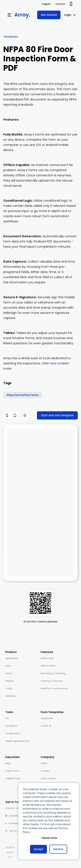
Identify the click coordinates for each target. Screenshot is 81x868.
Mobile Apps (47, 658)
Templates (11, 37)
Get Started (49, 15)
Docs (8, 666)
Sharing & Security (52, 681)
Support (46, 4)
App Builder (12, 658)
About (44, 763)
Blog (8, 763)
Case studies (48, 778)
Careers (45, 771)
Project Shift (12, 771)
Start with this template (57, 415)
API (7, 718)
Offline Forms (48, 666)
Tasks (9, 688)
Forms (9, 673)
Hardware (11, 726)
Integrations (13, 733)
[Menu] (10, 15)
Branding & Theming (53, 673)
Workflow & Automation (54, 688)
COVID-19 (46, 726)
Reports (10, 681)
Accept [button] (38, 849)
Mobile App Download (17, 741)
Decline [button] (58, 849)
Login (68, 15)
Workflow (10, 696)
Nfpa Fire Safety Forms (23, 395)
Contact (60, 4)
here (53, 363)
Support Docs (13, 778)
